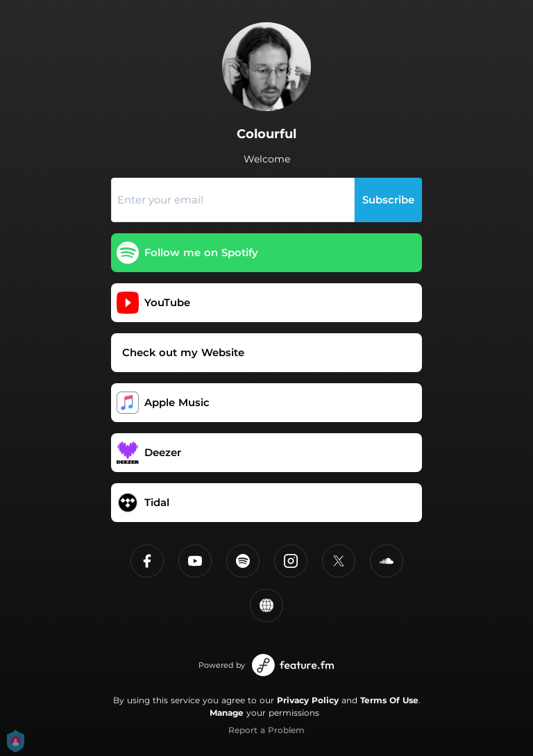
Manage (227, 713)
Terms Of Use (389, 700)
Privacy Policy (308, 700)
